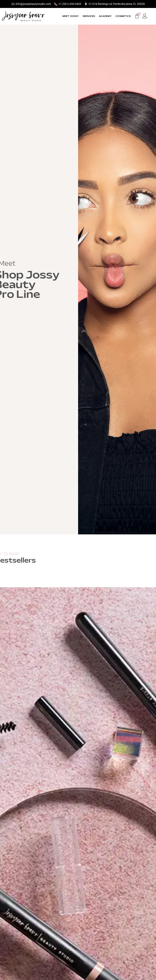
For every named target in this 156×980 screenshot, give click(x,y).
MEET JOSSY (71, 16)
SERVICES (89, 16)
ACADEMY (105, 16)
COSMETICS (123, 16)
